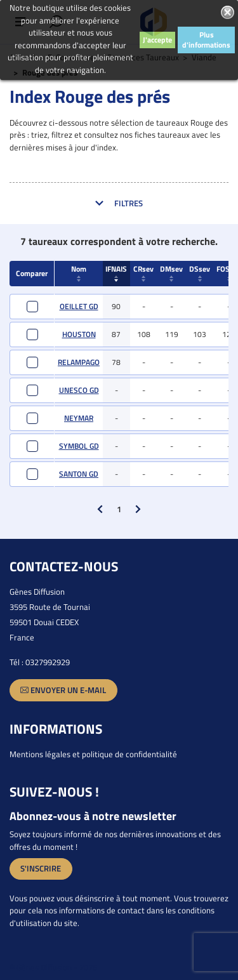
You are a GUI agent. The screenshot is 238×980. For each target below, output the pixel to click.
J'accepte (157, 40)
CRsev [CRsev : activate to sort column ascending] (143, 272)
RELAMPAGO (79, 362)
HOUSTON (79, 334)
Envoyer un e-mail (63, 690)
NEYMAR (79, 418)
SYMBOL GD (79, 446)
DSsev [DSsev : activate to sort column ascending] (200, 272)
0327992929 (48, 662)
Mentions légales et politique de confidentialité (93, 754)
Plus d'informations (206, 40)
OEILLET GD (79, 306)
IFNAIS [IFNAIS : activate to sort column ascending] (116, 272)
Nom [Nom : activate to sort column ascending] (79, 272)
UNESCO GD (79, 390)
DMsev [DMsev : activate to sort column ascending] (171, 272)
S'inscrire (41, 868)
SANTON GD (79, 474)
